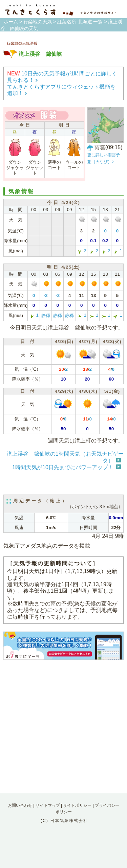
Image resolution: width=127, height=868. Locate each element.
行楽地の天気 (38, 22)
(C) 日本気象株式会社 (64, 821)
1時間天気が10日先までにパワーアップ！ (63, 467)
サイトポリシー (77, 805)
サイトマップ (48, 805)
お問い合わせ (20, 805)
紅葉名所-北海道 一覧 (80, 22)
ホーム (11, 22)
